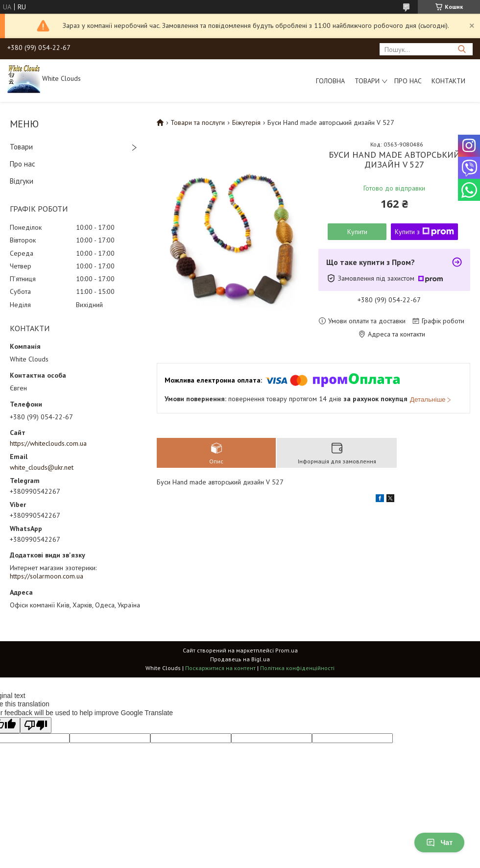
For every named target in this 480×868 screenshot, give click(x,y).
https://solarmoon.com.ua (47, 576)
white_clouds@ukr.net (42, 467)
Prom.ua (287, 650)
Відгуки (22, 181)
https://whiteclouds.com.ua (48, 443)
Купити (357, 232)
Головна (330, 81)
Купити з (424, 232)
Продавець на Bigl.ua (240, 659)
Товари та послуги (198, 122)
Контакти (448, 81)
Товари (367, 81)
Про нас (408, 81)
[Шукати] (462, 49)
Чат (439, 843)
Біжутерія (246, 122)
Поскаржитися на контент (220, 668)
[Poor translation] (36, 725)
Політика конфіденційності (297, 668)
